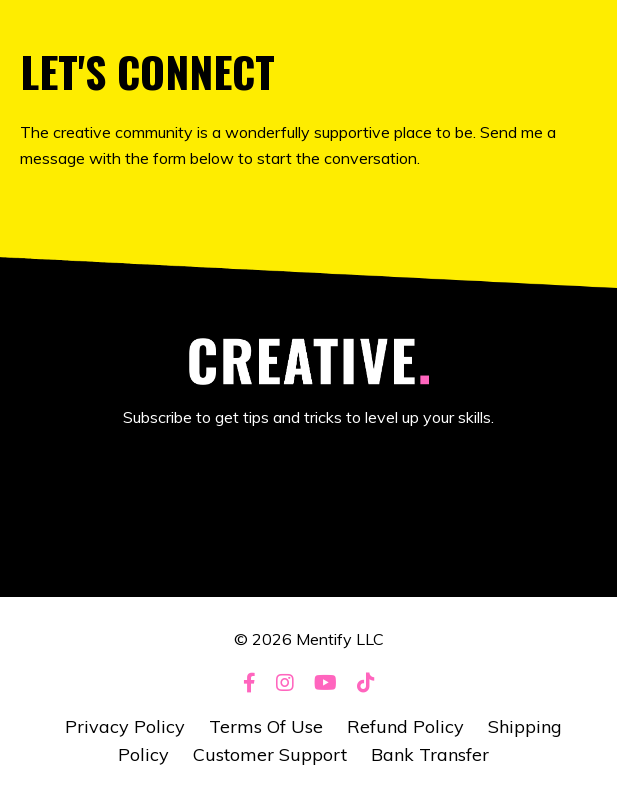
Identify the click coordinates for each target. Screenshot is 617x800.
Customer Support (270, 754)
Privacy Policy (125, 726)
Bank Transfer (430, 754)
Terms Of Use (266, 726)
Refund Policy (405, 726)
